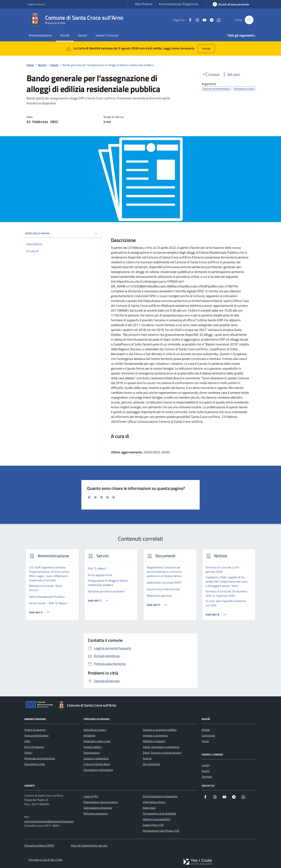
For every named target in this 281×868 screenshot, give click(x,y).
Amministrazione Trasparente (178, 4)
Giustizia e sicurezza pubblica (160, 730)
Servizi (82, 35)
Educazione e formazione (98, 770)
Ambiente (89, 735)
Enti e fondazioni (34, 747)
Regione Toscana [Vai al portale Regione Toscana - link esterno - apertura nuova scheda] (36, 4)
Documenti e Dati (35, 764)
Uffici (27, 741)
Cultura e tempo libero (97, 764)
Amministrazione (40, 35)
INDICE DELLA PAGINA (62, 233)
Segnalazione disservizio (98, 808)
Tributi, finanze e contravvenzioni (162, 753)
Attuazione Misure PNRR (39, 845)
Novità (65, 35)
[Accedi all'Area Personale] (231, 4)
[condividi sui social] (211, 74)
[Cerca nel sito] (249, 20)
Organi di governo (35, 730)
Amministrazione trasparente (160, 796)
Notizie (206, 730)
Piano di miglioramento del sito (89, 845)
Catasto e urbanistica (96, 758)
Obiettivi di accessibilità (156, 819)
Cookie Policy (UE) (153, 825)
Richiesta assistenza (96, 813)
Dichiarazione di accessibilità (159, 813)
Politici (28, 753)
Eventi (206, 771)
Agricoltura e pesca (95, 730)
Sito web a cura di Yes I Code (45, 860)
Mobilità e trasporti (154, 741)
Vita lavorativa (151, 764)
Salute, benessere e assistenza (161, 747)
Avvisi (205, 741)
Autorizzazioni (92, 753)
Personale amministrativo (40, 758)
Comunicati (208, 735)
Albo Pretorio (144, 4)
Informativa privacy (154, 802)
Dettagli (206, 48)
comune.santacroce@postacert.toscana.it (49, 821)
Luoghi (206, 765)
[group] (52, 587)
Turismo (147, 758)
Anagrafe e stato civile (97, 741)
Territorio (207, 777)
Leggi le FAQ (91, 796)
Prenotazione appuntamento (101, 802)
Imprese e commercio (155, 735)
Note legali (149, 808)
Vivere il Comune (107, 35)
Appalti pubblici (92, 747)
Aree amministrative (36, 735)
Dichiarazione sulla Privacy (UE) (161, 831)
